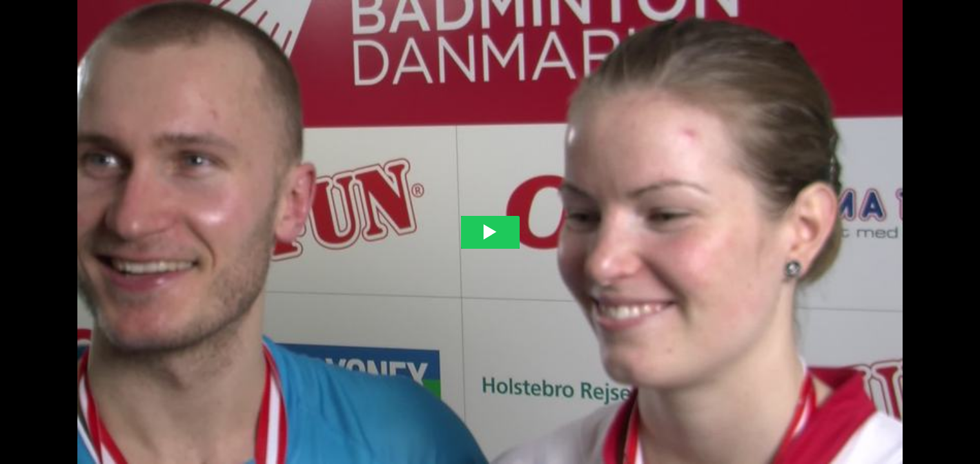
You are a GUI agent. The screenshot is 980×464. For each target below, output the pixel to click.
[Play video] (490, 232)
